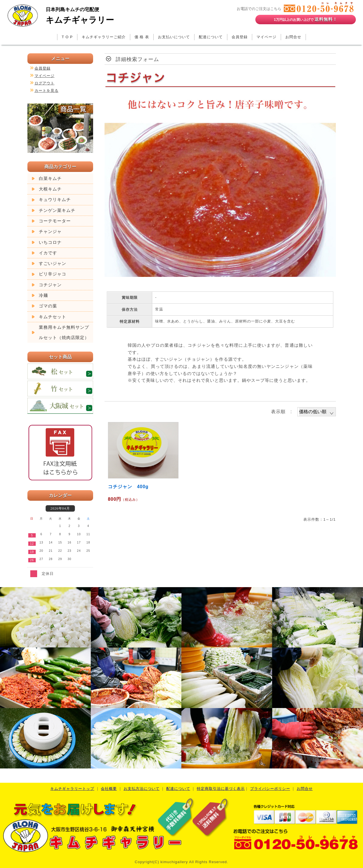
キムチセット (53, 317)
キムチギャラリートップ (72, 789)
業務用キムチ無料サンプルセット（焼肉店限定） (64, 332)
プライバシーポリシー (270, 789)
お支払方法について (142, 789)
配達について (211, 37)
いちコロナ (50, 242)
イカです (48, 253)
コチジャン (50, 285)
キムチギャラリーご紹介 (104, 37)
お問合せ (293, 37)
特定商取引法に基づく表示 (221, 789)
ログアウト (45, 83)
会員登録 (240, 37)
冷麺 (43, 295)
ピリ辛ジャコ (53, 274)
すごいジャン (53, 263)
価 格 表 (142, 37)
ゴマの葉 (48, 306)
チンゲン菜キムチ (57, 210)
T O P (67, 37)
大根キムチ (50, 189)
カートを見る (47, 91)
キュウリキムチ (55, 200)
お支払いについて (174, 37)
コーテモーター (55, 221)
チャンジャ (50, 232)
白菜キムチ (50, 179)
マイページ (266, 37)
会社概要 (109, 789)
